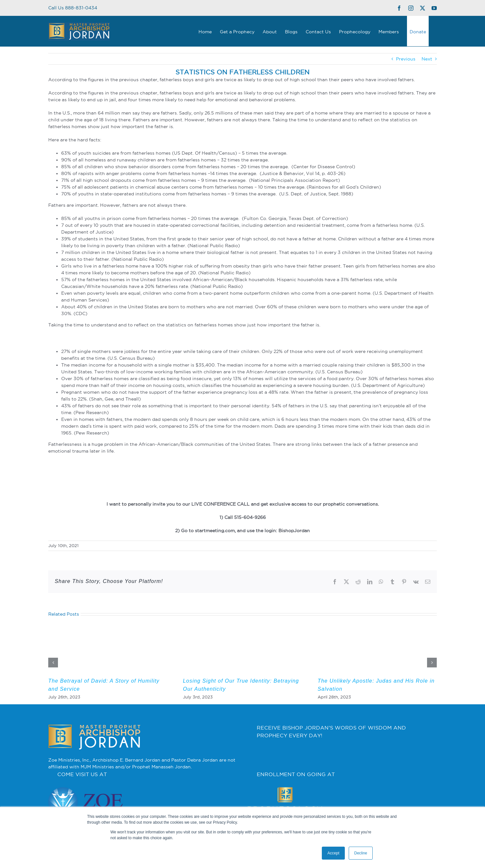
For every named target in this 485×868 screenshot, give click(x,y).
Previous (406, 59)
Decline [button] (361, 853)
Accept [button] (333, 853)
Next (427, 59)
